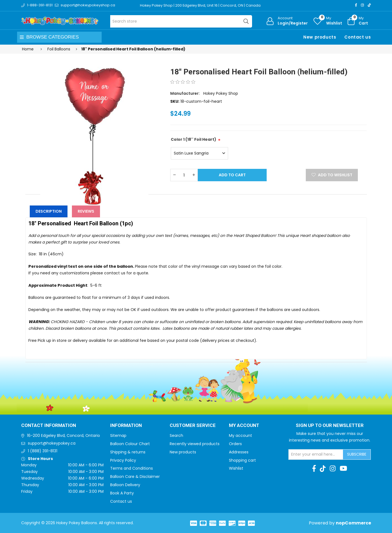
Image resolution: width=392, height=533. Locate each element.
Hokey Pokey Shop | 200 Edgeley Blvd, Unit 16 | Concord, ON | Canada (201, 5)
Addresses (239, 452)
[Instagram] (362, 5)
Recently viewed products (195, 444)
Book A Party (122, 493)
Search (176, 435)
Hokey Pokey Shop (221, 93)
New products (320, 37)
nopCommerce (353, 523)
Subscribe (357, 454)
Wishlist (236, 468)
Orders (235, 444)
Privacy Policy (123, 460)
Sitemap (118, 435)
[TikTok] (369, 5)
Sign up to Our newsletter (330, 426)
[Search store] (181, 21)
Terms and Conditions (132, 468)
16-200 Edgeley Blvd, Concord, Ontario (63, 435)
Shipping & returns (128, 452)
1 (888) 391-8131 (43, 451)
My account (240, 435)
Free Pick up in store (48, 340)
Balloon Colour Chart (130, 444)
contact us (115, 273)
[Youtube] (343, 469)
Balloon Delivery (125, 485)
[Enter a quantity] (184, 175)
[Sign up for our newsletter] (316, 454)
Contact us (358, 37)
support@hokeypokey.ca (52, 443)
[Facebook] (356, 5)
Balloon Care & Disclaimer (135, 477)
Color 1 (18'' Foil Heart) (194, 139)
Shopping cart (242, 460)
